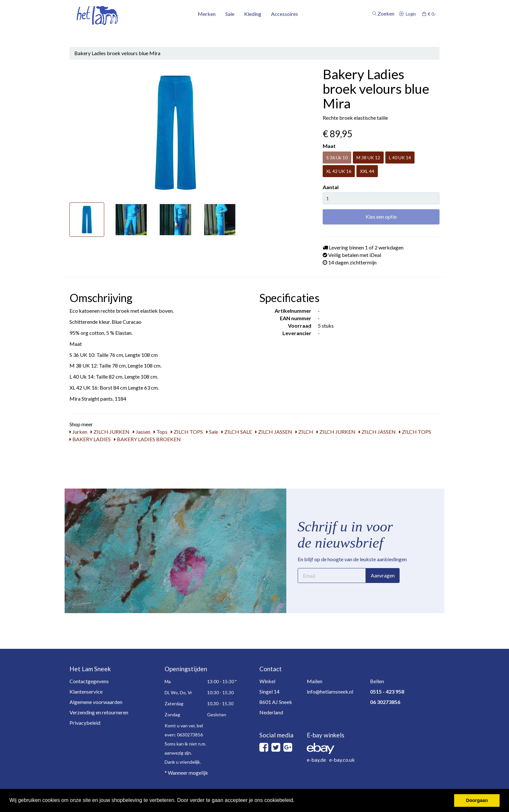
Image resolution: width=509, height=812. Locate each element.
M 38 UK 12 (368, 158)
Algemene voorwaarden (96, 702)
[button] (297, 801)
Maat (329, 146)
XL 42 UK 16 (339, 171)
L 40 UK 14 (400, 158)
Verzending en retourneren (99, 712)
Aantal (331, 187)
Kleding (253, 27)
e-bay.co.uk (342, 760)
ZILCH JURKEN (110, 432)
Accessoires (285, 27)
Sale (230, 27)
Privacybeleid (85, 723)
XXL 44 (367, 171)
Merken (207, 27)
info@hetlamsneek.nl (330, 691)
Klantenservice (86, 691)
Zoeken (383, 27)
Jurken (78, 432)
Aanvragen (383, 575)
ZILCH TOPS (187, 432)
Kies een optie (381, 217)
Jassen (142, 432)
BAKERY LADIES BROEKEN (147, 439)
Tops (161, 432)
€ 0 (429, 27)
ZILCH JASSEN (274, 432)
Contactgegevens (89, 681)
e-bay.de (316, 760)
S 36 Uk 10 (337, 158)
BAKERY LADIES (90, 439)
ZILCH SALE (237, 432)
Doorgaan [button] (477, 800)
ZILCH (304, 432)
